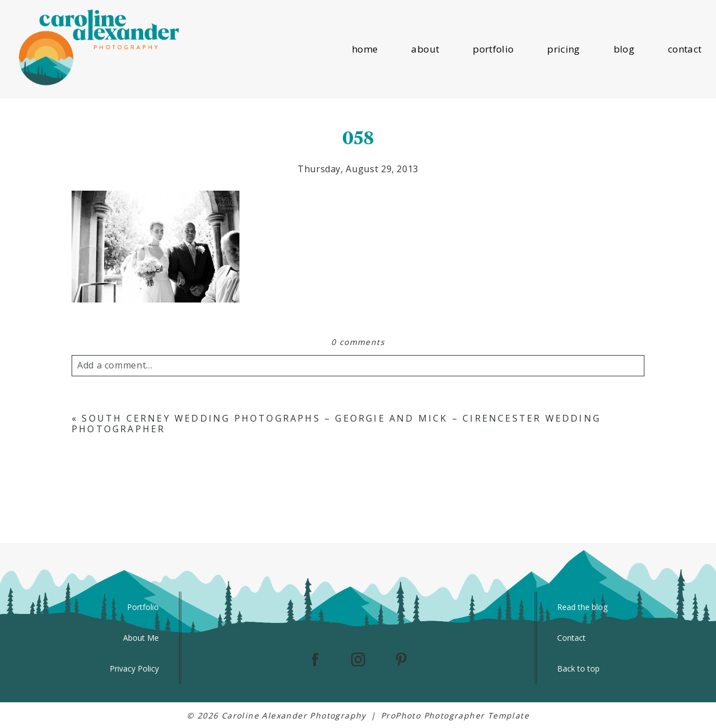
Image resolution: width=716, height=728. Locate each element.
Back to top (578, 668)
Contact (571, 638)
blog (624, 49)
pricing (563, 49)
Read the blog (582, 607)
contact (685, 49)
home (365, 49)
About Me (141, 638)
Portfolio (143, 607)
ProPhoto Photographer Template (455, 715)
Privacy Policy (134, 668)
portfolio (493, 49)
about (425, 49)
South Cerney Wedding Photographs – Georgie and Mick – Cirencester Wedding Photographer (336, 424)
